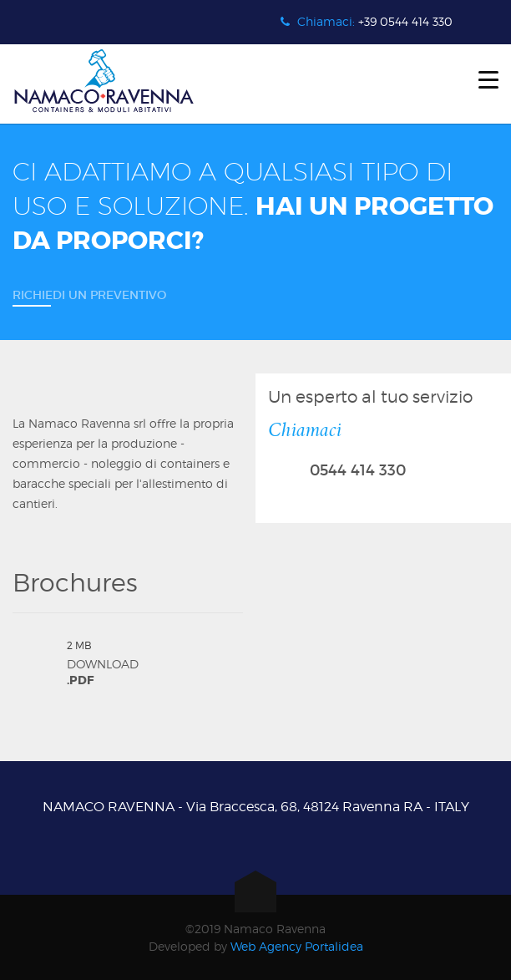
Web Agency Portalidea (297, 946)
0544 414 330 (358, 470)
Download (155, 662)
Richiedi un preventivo (89, 295)
